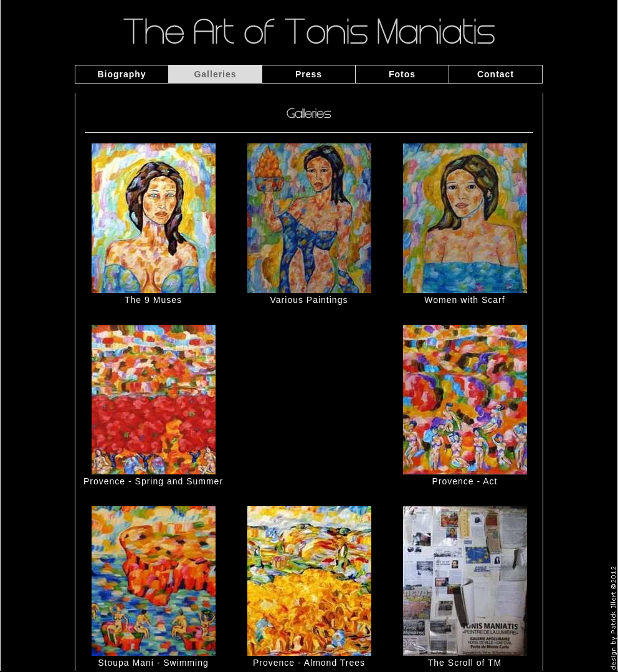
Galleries (215, 74)
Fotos (402, 74)
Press (309, 74)
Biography (121, 74)
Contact (496, 74)
